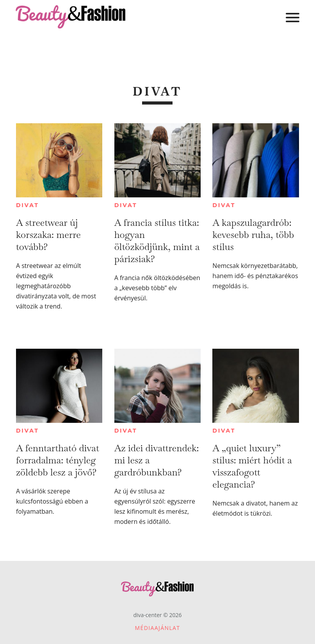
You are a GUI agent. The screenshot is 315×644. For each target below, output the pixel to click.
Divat (28, 205)
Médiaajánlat (158, 628)
